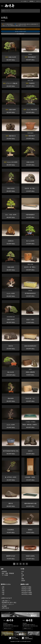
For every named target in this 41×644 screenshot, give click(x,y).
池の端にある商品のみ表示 (20, 31)
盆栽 (2, 569)
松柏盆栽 (4, 571)
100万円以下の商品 (27, 592)
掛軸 (23, 579)
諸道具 (23, 581)
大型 (3, 591)
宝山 (3, 589)
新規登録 (31, 1)
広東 (3, 587)
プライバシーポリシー (8, 604)
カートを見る (24, 1)
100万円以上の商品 (27, 594)
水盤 (23, 575)
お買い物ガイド (6, 601)
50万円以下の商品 (26, 591)
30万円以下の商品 (26, 589)
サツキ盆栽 (5, 575)
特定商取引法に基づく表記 (9, 603)
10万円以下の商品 (26, 587)
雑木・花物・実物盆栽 (8, 573)
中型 (3, 592)
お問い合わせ (5, 608)
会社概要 (4, 606)
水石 (23, 571)
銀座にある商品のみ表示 (20, 29)
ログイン (38, 1)
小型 (3, 594)
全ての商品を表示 (20, 34)
